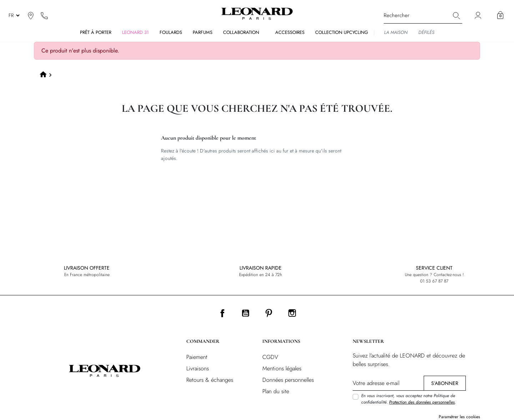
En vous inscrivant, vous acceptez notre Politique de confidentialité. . (409, 399)
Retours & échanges (210, 380)
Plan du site (276, 391)
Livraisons (198, 368)
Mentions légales (282, 368)
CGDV (270, 357)
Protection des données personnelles (422, 402)
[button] (500, 15)
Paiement (197, 357)
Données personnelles (288, 380)
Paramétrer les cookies (459, 417)
